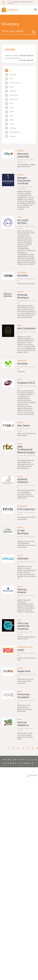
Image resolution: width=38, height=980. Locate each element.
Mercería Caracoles (23, 155)
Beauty (9, 87)
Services (10, 124)
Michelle (23, 276)
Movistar (23, 364)
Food (9, 79)
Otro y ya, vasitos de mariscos (23, 626)
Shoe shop (10, 136)
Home (9, 103)
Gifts (9, 116)
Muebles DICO (26, 383)
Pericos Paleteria (23, 724)
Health (9, 120)
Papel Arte (24, 671)
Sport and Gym (12, 95)
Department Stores (13, 132)
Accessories (11, 75)
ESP (3, 3)
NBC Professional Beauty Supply (26, 449)
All (8, 70)
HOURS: (21, 3)
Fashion (10, 107)
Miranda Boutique (23, 296)
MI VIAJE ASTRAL (23, 222)
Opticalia (23, 558)
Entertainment (11, 99)
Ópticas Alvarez (22, 591)
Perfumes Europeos (23, 696)
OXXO (21, 650)
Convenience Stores (13, 83)
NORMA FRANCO (23, 481)
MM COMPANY (27, 329)
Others (9, 112)
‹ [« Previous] (4, 748)
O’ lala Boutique (23, 532)
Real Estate (10, 91)
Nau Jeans (24, 425)
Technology (11, 128)
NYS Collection (26, 509)
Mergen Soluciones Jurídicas (24, 181)
